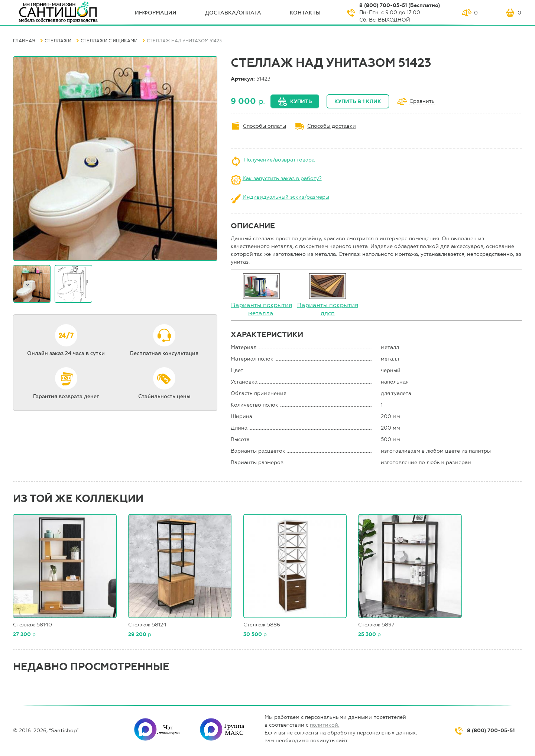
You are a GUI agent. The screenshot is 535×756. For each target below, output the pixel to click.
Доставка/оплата (233, 13)
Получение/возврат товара (279, 160)
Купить (301, 102)
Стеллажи (58, 41)
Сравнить (422, 102)
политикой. (325, 725)
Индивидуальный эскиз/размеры (286, 197)
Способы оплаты (265, 126)
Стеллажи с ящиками (109, 41)
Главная (24, 41)
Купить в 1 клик (358, 102)
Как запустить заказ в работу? (282, 178)
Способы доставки (332, 126)
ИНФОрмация (155, 13)
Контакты (305, 13)
